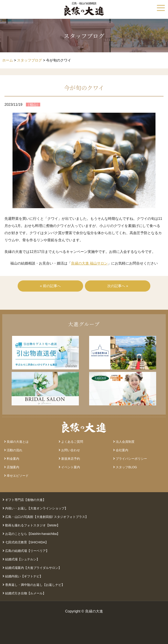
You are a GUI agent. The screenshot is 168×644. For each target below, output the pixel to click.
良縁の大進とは (18, 442)
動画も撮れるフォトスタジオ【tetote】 (33, 525)
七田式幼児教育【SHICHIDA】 (27, 542)
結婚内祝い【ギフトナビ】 (24, 576)
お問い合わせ (71, 450)
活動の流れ (15, 450)
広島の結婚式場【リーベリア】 (27, 551)
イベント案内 (71, 467)
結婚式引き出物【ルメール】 (25, 593)
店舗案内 (13, 467)
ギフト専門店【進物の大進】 (25, 500)
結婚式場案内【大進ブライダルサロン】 (33, 568)
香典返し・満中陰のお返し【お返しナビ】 (35, 585)
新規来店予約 (71, 459)
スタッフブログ (29, 60)
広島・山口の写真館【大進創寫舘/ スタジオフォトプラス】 (47, 517)
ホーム (8, 60)
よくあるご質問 (72, 442)
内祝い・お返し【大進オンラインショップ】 (36, 508)
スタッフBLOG (126, 467)
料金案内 (13, 459)
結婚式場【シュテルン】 (22, 559)
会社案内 (122, 450)
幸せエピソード (18, 476)
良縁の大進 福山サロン (89, 263)
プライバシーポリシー (131, 459)
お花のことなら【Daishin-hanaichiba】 (33, 534)
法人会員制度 (125, 442)
